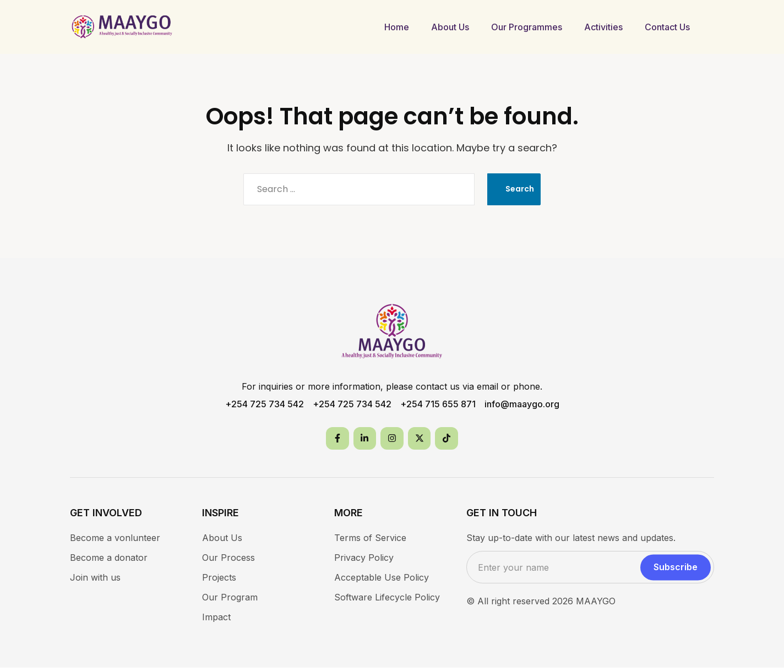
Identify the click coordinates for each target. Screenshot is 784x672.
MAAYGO (596, 605)
